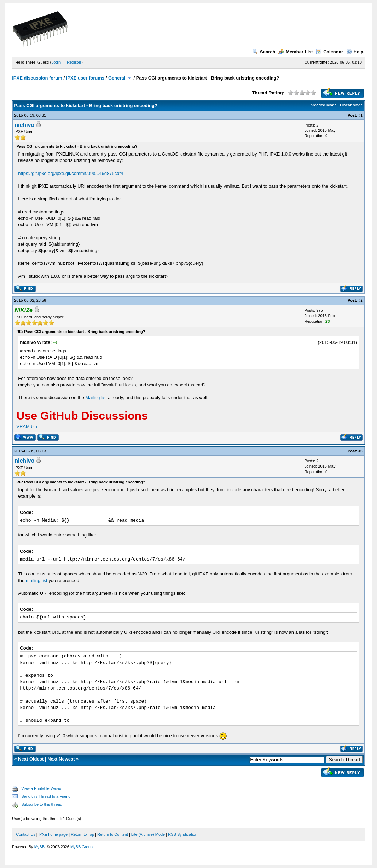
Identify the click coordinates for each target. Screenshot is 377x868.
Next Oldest (31, 759)
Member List (296, 52)
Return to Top (82, 834)
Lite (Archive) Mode (148, 834)
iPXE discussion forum (37, 78)
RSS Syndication (183, 834)
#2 (361, 300)
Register (74, 62)
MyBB (39, 847)
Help (355, 52)
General (117, 78)
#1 (361, 115)
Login (56, 62)
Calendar (329, 52)
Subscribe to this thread (42, 804)
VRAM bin (27, 426)
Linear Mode (351, 105)
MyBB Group (82, 847)
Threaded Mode (322, 105)
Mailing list (96, 397)
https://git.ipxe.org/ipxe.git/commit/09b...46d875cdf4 (71, 173)
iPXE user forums (85, 78)
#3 (361, 451)
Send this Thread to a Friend (46, 796)
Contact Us (25, 834)
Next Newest (61, 759)
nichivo (24, 125)
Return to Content (113, 834)
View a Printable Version (42, 788)
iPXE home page (53, 834)
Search (264, 52)
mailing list (37, 580)
